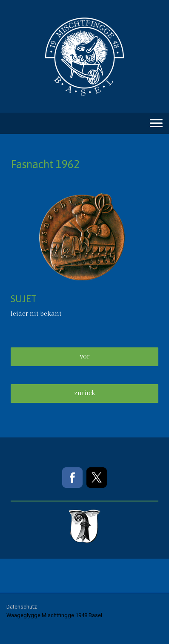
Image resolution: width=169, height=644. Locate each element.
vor (84, 357)
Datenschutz (22, 607)
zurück (85, 393)
